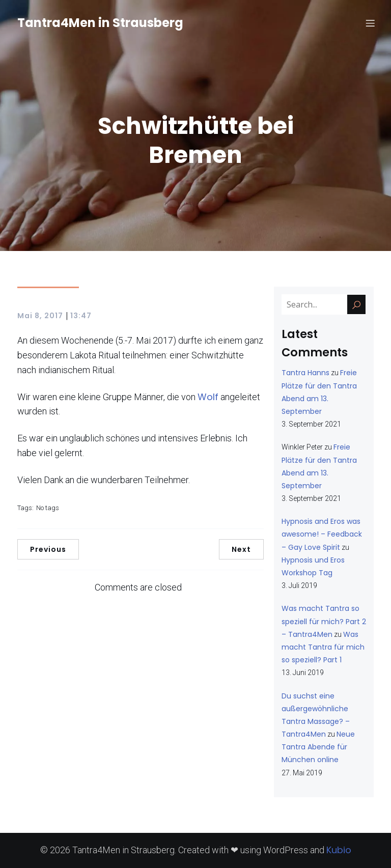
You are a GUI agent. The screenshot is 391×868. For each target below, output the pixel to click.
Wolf (208, 397)
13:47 (81, 316)
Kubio (339, 850)
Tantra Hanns (305, 373)
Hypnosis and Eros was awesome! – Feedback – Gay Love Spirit (322, 534)
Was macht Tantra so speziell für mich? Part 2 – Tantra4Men (324, 621)
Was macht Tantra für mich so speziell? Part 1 (323, 647)
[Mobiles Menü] (370, 23)
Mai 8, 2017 (40, 316)
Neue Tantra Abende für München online (318, 747)
